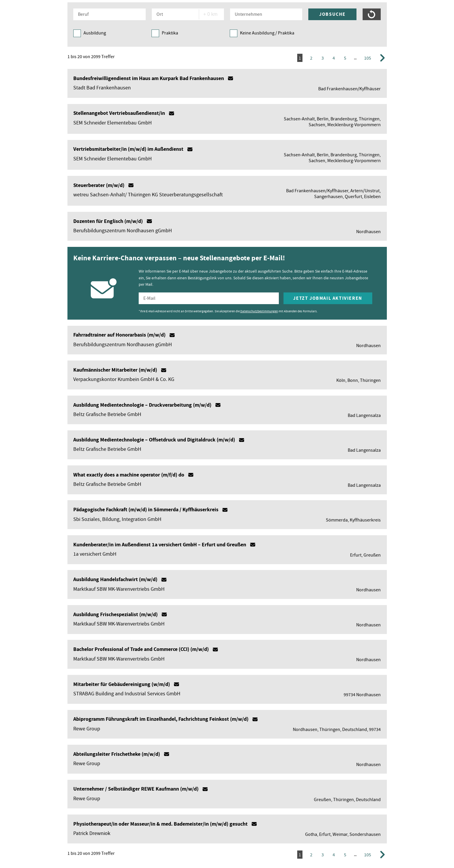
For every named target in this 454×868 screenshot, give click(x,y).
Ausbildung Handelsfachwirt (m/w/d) (115, 579)
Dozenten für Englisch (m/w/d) (108, 221)
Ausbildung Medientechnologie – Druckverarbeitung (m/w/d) (142, 405)
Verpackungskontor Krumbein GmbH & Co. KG (124, 379)
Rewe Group (87, 729)
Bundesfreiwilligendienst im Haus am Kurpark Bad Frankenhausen (149, 78)
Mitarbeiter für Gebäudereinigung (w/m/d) (122, 684)
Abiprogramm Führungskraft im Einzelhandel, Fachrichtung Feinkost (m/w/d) (161, 719)
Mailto (231, 78)
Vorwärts (383, 58)
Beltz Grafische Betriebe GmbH (107, 414)
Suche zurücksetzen (372, 14)
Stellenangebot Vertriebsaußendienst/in (119, 113)
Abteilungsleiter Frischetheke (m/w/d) (117, 754)
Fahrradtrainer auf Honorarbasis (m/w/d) (119, 335)
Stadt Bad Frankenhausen (102, 88)
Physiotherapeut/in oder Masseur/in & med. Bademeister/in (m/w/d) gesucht (160, 824)
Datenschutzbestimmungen (259, 311)
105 (368, 58)
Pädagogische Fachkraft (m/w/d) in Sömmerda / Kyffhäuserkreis (146, 510)
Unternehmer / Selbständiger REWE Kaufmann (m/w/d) (136, 789)
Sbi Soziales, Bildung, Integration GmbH (117, 519)
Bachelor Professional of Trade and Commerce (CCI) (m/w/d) (141, 649)
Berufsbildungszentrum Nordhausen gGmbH (123, 231)
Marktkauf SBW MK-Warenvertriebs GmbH (119, 589)
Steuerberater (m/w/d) (99, 185)
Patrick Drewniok (92, 833)
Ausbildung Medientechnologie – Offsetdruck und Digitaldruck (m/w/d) (154, 440)
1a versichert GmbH (95, 554)
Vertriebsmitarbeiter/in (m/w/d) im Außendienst (128, 149)
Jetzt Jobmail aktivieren (328, 298)
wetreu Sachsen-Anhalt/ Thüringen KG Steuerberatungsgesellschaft (148, 195)
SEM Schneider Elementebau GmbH (113, 123)
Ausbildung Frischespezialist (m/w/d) (115, 614)
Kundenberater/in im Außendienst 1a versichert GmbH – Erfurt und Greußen (160, 545)
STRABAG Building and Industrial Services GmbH (127, 694)
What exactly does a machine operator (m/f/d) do (129, 475)
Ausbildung (95, 33)
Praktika (170, 33)
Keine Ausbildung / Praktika (267, 33)
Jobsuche (332, 14)
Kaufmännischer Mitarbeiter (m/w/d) (115, 370)
